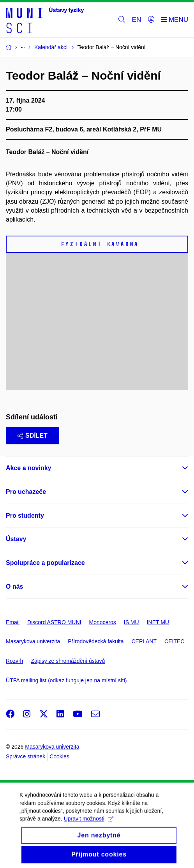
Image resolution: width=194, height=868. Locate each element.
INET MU (158, 622)
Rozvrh (14, 661)
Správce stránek (26, 756)
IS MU (131, 622)
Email (13, 622)
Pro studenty (25, 516)
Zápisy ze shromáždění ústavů (68, 661)
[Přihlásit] (151, 20)
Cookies (59, 756)
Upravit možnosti (89, 826)
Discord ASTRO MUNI (54, 622)
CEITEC (174, 641)
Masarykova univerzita (33, 641)
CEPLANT (144, 641)
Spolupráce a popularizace (45, 563)
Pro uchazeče (26, 492)
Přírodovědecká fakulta (96, 641)
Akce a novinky (29, 468)
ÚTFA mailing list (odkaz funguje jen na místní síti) (66, 680)
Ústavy (16, 539)
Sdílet (33, 436)
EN (137, 20)
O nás (14, 587)
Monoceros (102, 622)
